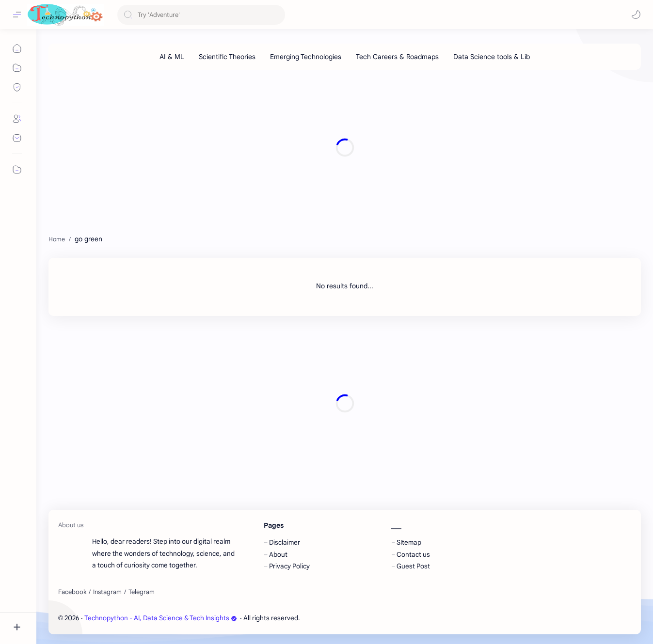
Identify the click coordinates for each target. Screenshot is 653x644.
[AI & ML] (172, 57)
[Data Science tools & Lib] (492, 57)
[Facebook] (72, 592)
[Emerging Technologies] (306, 57)
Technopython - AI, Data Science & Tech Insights (161, 618)
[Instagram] (107, 592)
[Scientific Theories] (227, 57)
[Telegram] (142, 592)
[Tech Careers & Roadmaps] (397, 57)
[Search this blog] (201, 15)
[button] (636, 15)
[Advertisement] (339, 147)
